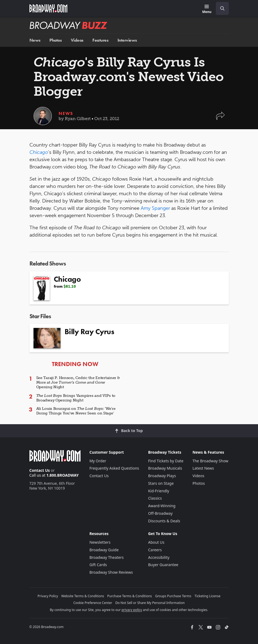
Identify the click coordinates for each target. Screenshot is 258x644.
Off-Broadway (160, 513)
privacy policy (132, 610)
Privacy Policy (48, 596)
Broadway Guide (104, 550)
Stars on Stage (161, 483)
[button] (220, 119)
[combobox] (220, 8)
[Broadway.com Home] (48, 8)
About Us (156, 542)
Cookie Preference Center (93, 603)
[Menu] (207, 9)
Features (100, 40)
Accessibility (159, 557)
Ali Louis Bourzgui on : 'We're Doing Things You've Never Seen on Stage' (76, 411)
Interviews (127, 40)
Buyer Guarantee (163, 565)
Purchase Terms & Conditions (130, 596)
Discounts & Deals (164, 521)
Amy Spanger (155, 208)
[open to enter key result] (222, 8)
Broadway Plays (162, 476)
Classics (155, 498)
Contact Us (40, 470)
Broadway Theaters (107, 557)
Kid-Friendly (159, 491)
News (35, 40)
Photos (56, 40)
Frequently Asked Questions (114, 468)
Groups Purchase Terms (173, 596)
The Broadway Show (210, 461)
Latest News (203, 468)
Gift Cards (98, 565)
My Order (98, 461)
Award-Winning (162, 506)
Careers (155, 550)
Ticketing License (207, 596)
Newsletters (100, 542)
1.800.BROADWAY (63, 475)
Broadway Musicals (165, 468)
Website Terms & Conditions (83, 596)
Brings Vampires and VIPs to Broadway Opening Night (76, 398)
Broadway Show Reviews (111, 572)
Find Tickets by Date (166, 461)
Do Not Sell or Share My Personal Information (150, 603)
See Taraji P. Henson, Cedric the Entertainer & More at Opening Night (78, 382)
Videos (77, 40)
